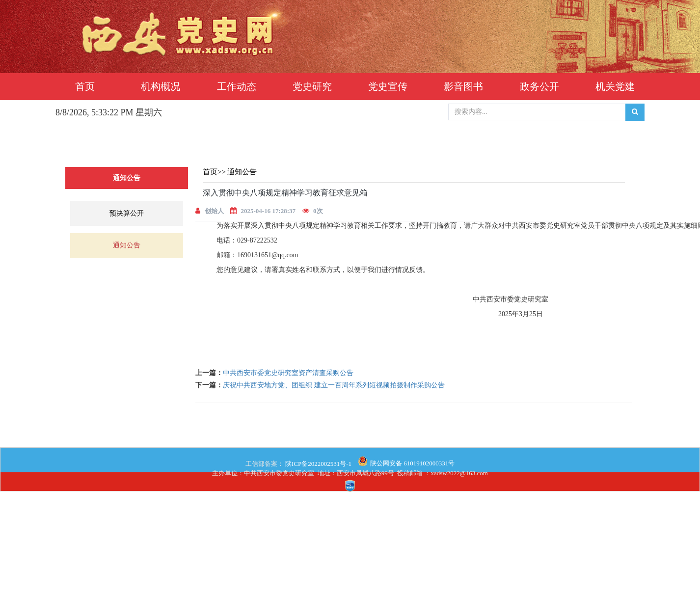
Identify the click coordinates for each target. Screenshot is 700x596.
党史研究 (312, 86)
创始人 (214, 211)
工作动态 (237, 86)
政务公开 (539, 86)
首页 (85, 86)
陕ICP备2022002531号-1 (318, 464)
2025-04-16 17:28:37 (269, 211)
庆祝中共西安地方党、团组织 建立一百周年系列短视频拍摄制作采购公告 (334, 385)
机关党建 (615, 86)
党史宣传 (388, 86)
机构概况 (161, 86)
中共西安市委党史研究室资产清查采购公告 (288, 373)
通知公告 (127, 245)
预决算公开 (127, 213)
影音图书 (463, 86)
